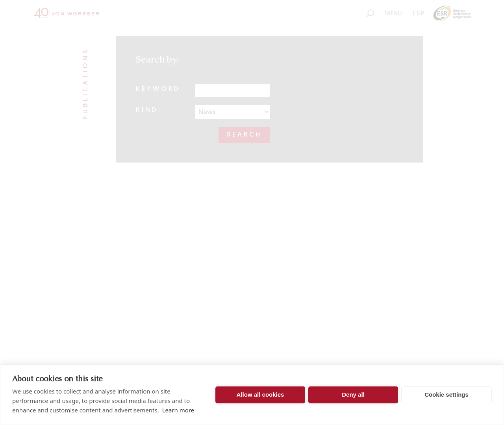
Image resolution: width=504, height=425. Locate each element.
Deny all (353, 395)
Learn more (178, 410)
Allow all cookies (260, 395)
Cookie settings (447, 395)
